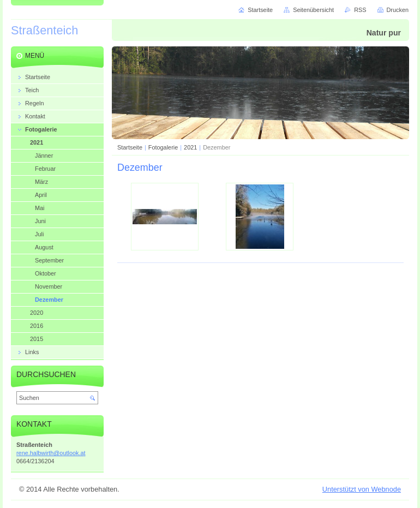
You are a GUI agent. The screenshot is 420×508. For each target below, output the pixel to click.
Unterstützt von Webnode (362, 489)
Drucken (398, 10)
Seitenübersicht (313, 10)
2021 (190, 147)
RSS (360, 10)
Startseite (130, 147)
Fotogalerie (163, 147)
